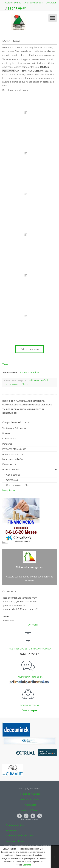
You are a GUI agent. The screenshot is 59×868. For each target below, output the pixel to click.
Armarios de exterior (13, 454)
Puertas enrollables (15, 825)
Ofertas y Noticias (33, 3)
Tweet (6, 364)
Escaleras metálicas (15, 841)
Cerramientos (9, 439)
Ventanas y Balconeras (14, 428)
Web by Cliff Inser (29, 810)
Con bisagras (13, 475)
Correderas (12, 480)
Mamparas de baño (12, 459)
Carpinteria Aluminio (28, 373)
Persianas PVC (12, 830)
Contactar (51, 3)
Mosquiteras (9, 490)
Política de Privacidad (30, 794)
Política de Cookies (30, 799)
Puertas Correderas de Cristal (20, 836)
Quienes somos (13, 3)
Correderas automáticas (19, 485)
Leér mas (27, 865)
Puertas (6, 433)
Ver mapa (30, 710)
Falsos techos (9, 464)
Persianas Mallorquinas (14, 449)
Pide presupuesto (29, 349)
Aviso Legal (30, 805)
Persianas (7, 444)
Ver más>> (33, 625)
